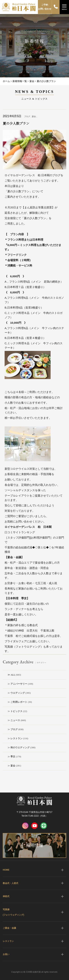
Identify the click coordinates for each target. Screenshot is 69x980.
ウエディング (18, 693)
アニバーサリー (19, 684)
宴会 (13, 766)
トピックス (16, 711)
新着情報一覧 (20, 81)
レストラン (16, 738)
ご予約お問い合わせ (45, 7)
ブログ (14, 729)
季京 (13, 757)
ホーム (6, 81)
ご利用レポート (19, 702)
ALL (13, 675)
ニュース (15, 720)
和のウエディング (20, 747)
